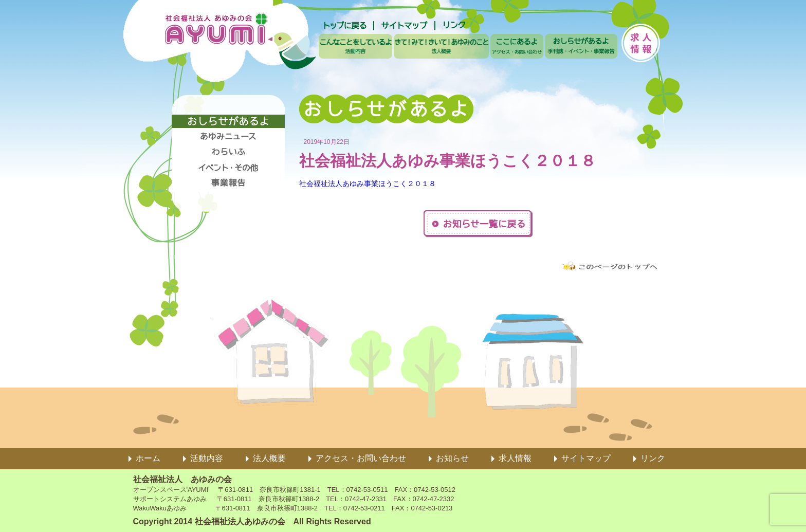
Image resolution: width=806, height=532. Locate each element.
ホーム (148, 458)
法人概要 (269, 458)
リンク (653, 458)
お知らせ (452, 458)
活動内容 (207, 458)
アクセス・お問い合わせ (361, 458)
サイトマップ (586, 458)
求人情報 (515, 458)
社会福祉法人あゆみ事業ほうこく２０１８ (368, 184)
